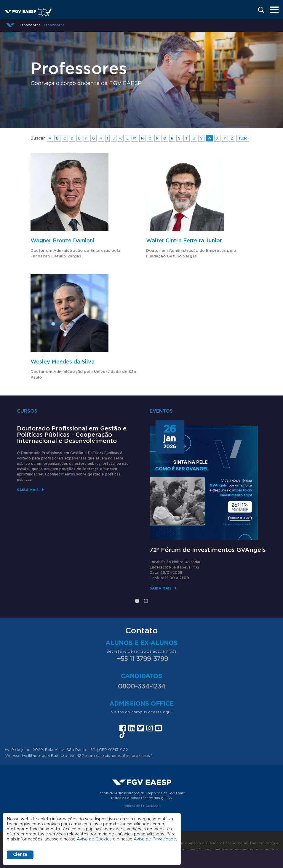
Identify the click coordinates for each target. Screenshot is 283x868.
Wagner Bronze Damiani (62, 241)
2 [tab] (146, 601)
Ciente (20, 855)
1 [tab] (137, 601)
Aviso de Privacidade (155, 839)
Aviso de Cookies (94, 839)
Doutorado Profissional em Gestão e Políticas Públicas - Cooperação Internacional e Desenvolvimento (72, 435)
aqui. (168, 712)
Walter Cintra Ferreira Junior (184, 241)
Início (10, 25)
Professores (54, 25)
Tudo (243, 138)
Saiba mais (28, 490)
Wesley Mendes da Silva (63, 362)
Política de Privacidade (142, 806)
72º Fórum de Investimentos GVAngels (208, 550)
